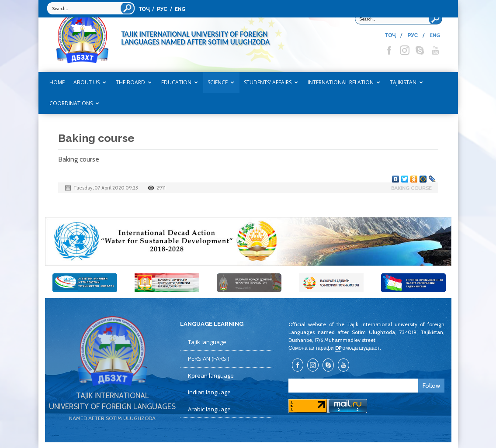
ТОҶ (144, 9)
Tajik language (207, 342)
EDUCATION (176, 82)
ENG (180, 9)
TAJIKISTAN (403, 82)
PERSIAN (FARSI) (208, 358)
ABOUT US (87, 82)
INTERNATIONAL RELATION (341, 82)
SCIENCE (218, 82)
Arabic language (209, 409)
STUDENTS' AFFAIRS (268, 82)
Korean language (211, 376)
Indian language (209, 392)
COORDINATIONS (71, 103)
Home (57, 82)
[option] (248, 241)
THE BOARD (130, 82)
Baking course (411, 188)
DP (338, 348)
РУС (162, 9)
